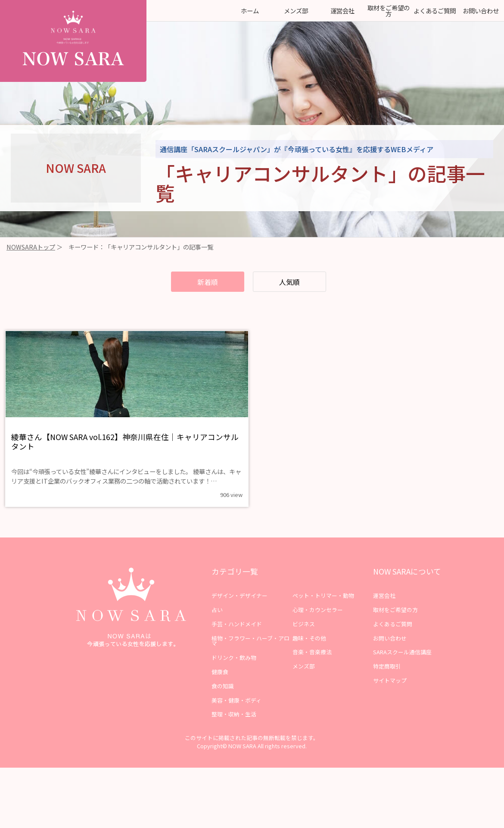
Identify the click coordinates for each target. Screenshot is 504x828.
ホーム (250, 11)
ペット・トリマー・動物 (323, 608)
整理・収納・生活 (234, 727)
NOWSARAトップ (31, 247)
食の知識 (223, 698)
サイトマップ (390, 693)
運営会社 (342, 11)
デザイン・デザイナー (240, 608)
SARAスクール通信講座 (402, 665)
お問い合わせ (481, 11)
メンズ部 (296, 11)
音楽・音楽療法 (312, 665)
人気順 (296, 283)
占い (217, 622)
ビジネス (304, 636)
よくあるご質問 (435, 11)
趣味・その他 (309, 651)
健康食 (220, 684)
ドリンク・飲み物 (234, 670)
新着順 (200, 283)
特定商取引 (387, 679)
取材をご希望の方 (389, 11)
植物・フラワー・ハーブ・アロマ (250, 653)
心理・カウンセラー (318, 622)
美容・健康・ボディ (236, 713)
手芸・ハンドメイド (237, 636)
